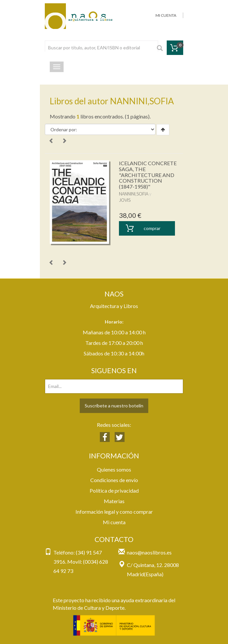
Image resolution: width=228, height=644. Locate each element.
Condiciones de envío (114, 480)
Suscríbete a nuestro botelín (114, 406)
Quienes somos (114, 469)
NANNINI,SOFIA (134, 194)
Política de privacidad (114, 490)
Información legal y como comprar (114, 512)
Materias (114, 501)
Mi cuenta (114, 522)
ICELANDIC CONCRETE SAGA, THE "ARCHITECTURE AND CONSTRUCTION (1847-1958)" (148, 175)
